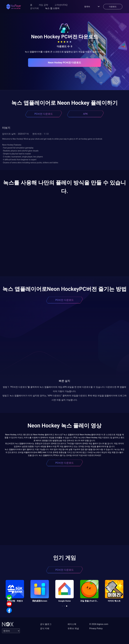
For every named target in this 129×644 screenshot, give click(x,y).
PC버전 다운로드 (44, 114)
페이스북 (72, 624)
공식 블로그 (46, 624)
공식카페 (34, 8)
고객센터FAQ (61, 5)
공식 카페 (45, 628)
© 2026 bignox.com (99, 624)
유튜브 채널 (73, 628)
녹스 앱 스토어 (52, 8)
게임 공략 (43, 5)
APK (85, 114)
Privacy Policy (96, 628)
